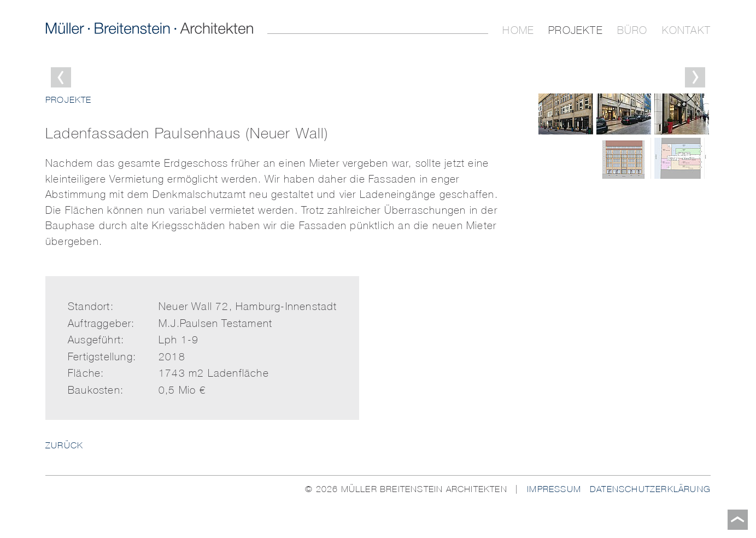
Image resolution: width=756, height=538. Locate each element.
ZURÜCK (64, 445)
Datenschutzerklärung (650, 489)
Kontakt (686, 30)
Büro (632, 30)
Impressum (554, 489)
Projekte (576, 30)
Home (518, 30)
